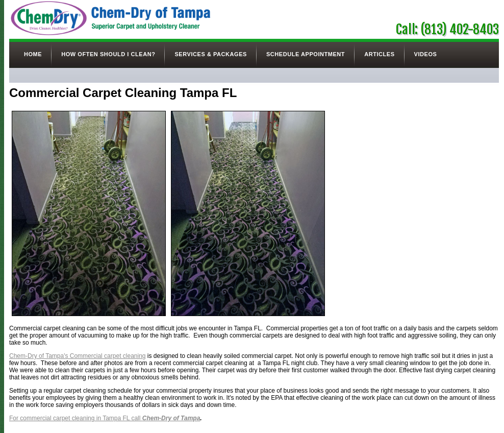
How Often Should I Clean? (108, 54)
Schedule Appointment (306, 54)
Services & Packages (210, 54)
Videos (426, 54)
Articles (379, 54)
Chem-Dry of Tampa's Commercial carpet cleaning (78, 356)
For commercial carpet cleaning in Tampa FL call (105, 418)
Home (33, 54)
